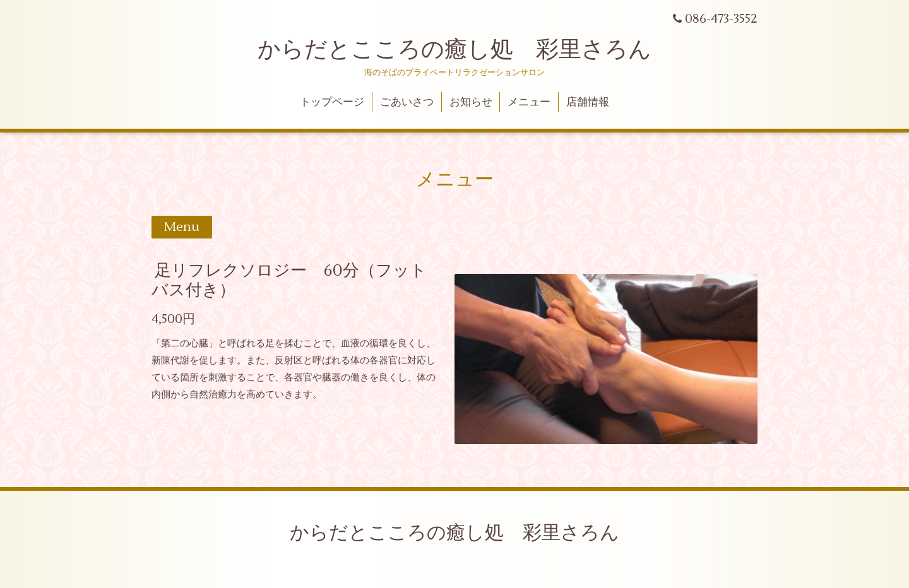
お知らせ (471, 102)
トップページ (332, 102)
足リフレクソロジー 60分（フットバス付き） (289, 280)
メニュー (529, 102)
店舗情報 (588, 102)
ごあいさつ (407, 102)
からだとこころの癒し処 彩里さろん (454, 50)
